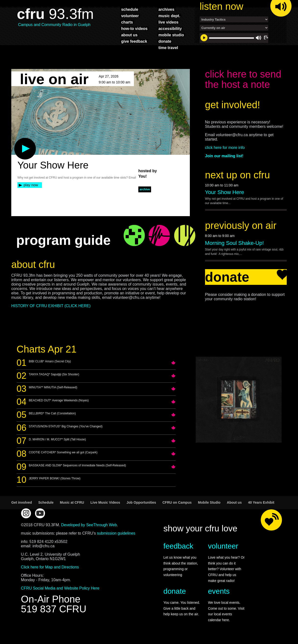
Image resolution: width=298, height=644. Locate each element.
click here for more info (225, 148)
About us (234, 502)
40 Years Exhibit (261, 502)
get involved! (233, 105)
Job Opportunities (141, 502)
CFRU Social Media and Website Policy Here (60, 588)
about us (129, 35)
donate (165, 41)
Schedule (46, 502)
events (219, 591)
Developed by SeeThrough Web (89, 525)
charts (127, 22)
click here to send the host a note (243, 79)
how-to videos (134, 28)
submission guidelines (116, 533)
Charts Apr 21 (47, 349)
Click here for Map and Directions (50, 567)
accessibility (170, 28)
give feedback (134, 41)
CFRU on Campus (177, 502)
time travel (168, 48)
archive (145, 189)
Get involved (22, 502)
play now (31, 185)
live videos (168, 22)
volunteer (130, 16)
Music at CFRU (72, 502)
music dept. (169, 16)
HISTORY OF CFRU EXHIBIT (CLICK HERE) (51, 306)
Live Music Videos (105, 502)
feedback (178, 546)
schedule (130, 9)
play (17, 140)
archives (166, 9)
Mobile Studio (209, 502)
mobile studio (171, 35)
